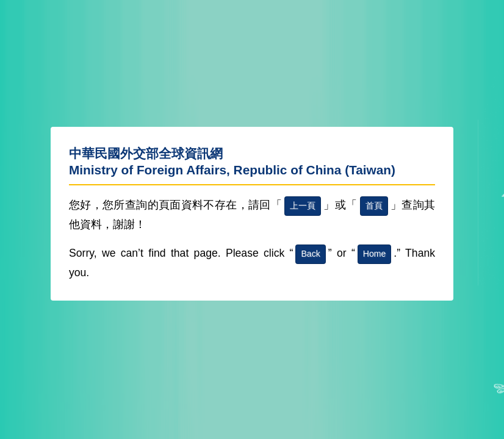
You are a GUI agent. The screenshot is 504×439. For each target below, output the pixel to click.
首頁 (374, 205)
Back (310, 254)
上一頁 (303, 205)
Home (375, 254)
